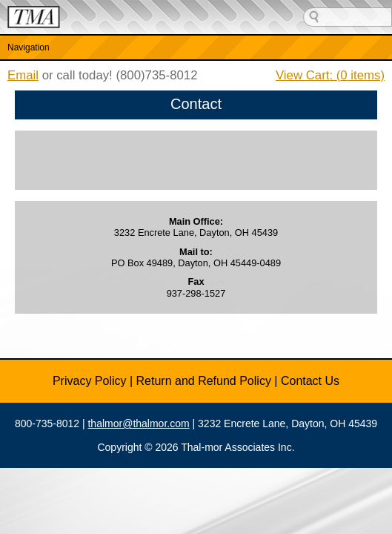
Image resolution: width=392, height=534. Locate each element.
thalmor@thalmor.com (138, 423)
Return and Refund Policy (204, 381)
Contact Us (310, 381)
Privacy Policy (90, 381)
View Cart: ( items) (330, 75)
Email (23, 75)
